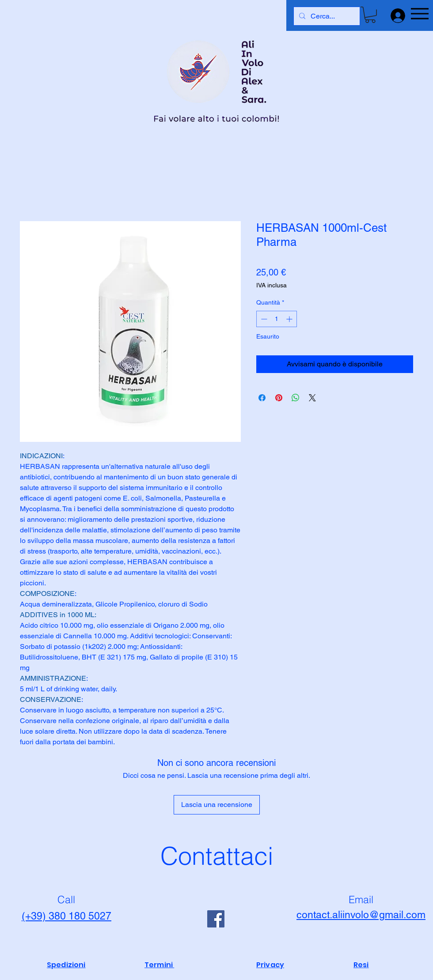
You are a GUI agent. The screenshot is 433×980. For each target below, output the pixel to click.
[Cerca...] (326, 16)
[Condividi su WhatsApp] (296, 398)
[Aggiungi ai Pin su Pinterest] (279, 398)
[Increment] (290, 319)
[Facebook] (216, 919)
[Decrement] (263, 319)
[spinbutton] (277, 319)
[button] (370, 15)
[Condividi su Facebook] (262, 398)
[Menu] (420, 13)
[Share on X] (312, 398)
